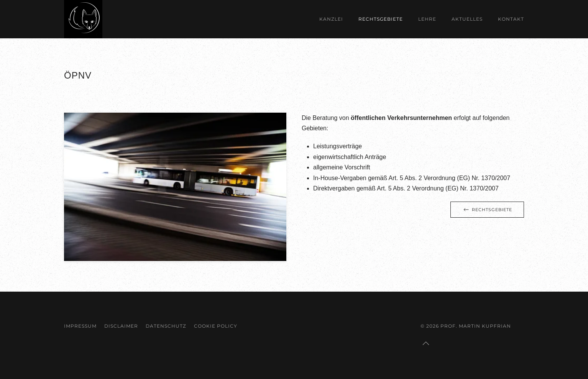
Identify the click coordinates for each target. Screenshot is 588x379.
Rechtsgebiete (487, 210)
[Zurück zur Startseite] (83, 19)
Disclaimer (121, 326)
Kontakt (511, 19)
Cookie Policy (216, 326)
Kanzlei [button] (331, 19)
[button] (426, 343)
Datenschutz (166, 326)
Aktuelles (467, 19)
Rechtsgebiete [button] (381, 19)
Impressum (80, 326)
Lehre (427, 19)
